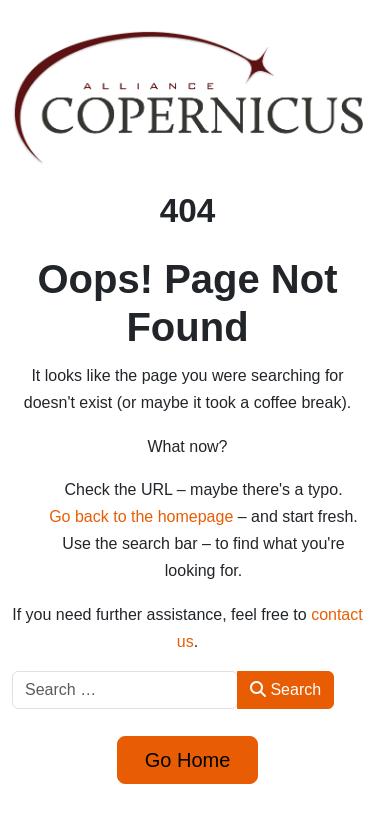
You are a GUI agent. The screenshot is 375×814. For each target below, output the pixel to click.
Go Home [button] (188, 760)
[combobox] (125, 690)
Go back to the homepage (141, 516)
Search (285, 689)
